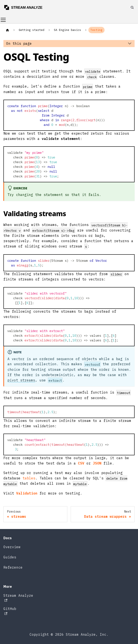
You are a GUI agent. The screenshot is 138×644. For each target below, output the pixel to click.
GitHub (10, 611)
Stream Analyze (18, 598)
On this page (19, 43)
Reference (13, 567)
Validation (27, 493)
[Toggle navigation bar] (3, 20)
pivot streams (21, 380)
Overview (12, 547)
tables (29, 478)
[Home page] (7, 30)
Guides (10, 557)
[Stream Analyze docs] (25, 7)
